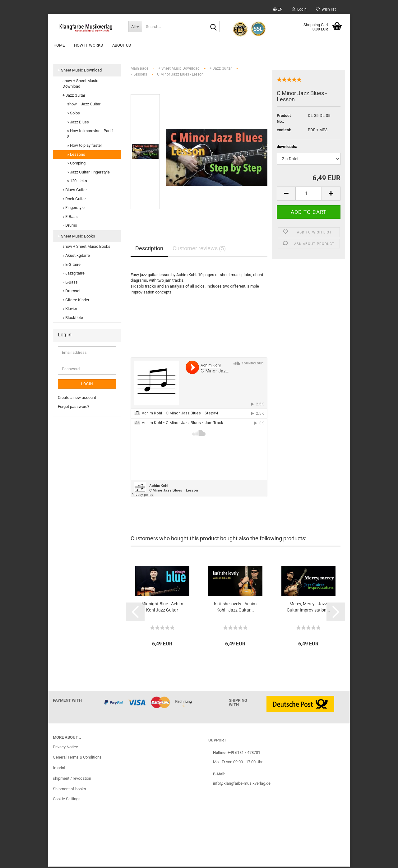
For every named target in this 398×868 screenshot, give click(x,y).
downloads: (287, 148)
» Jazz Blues (78, 123)
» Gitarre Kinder (76, 301)
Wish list (326, 9)
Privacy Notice (65, 748)
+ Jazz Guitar (74, 97)
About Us (122, 45)
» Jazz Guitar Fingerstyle (88, 173)
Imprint (59, 769)
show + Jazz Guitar (84, 105)
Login (299, 9)
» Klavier (70, 310)
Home (59, 45)
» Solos (74, 114)
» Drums (70, 226)
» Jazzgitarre (74, 274)
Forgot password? (74, 408)
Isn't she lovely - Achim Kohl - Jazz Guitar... (235, 608)
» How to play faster (85, 147)
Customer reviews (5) (199, 249)
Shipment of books (69, 790)
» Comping (76, 164)
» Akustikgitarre (76, 257)
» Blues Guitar (75, 191)
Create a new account (77, 399)
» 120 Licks (77, 182)
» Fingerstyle (74, 209)
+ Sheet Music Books (76, 237)
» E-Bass (70, 218)
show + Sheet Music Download (80, 85)
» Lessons (76, 156)
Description (149, 249)
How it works (88, 45)
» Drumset (72, 292)
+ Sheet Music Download (80, 71)
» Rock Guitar (74, 200)
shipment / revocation (72, 780)
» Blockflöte (73, 319)
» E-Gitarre (72, 265)
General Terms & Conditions (77, 758)
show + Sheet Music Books (86, 248)
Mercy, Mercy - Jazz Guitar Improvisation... (308, 608)
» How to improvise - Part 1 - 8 (92, 135)
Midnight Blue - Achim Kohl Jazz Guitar (162, 608)
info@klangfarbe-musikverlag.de (242, 784)
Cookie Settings (67, 800)
